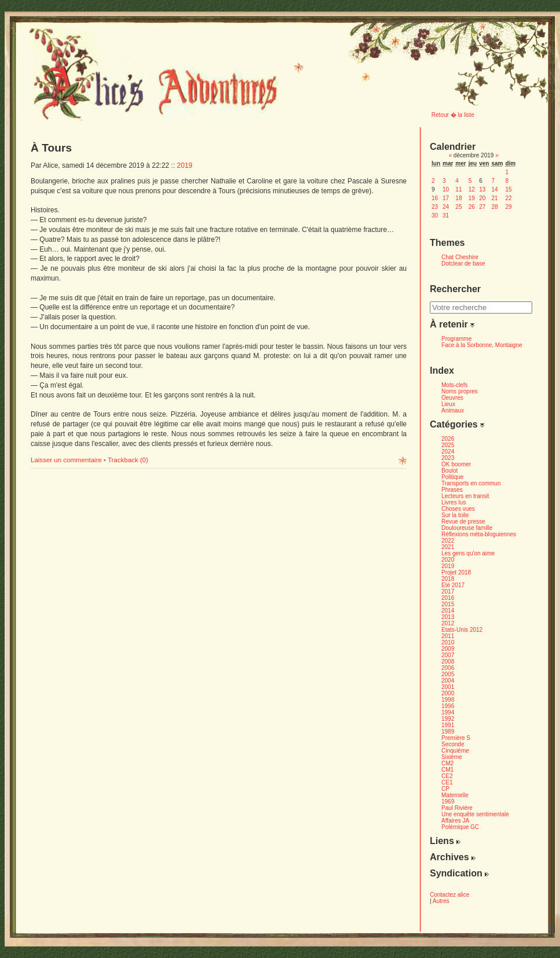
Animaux (453, 410)
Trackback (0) (128, 460)
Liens (445, 841)
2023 (448, 458)
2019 (185, 165)
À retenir (452, 324)
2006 (448, 668)
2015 (448, 604)
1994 (448, 712)
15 (508, 189)
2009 (448, 649)
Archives (453, 857)
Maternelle (455, 795)
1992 (448, 719)
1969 (448, 802)
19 (472, 198)
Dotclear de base (463, 264)
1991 (448, 725)
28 (494, 207)
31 (446, 215)
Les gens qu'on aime (468, 553)
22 (508, 198)
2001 (448, 687)
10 (446, 189)
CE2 (447, 776)
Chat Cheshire (460, 257)
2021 (448, 547)
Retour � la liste (453, 115)
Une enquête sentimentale (475, 814)
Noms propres (460, 391)
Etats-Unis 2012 (462, 630)
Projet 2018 (456, 572)
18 (458, 198)
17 (446, 198)
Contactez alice (450, 895)
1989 (448, 732)
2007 (448, 655)
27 (482, 207)
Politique (452, 477)
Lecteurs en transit (465, 496)
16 (435, 198)
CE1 (447, 782)
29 (508, 207)
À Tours (51, 148)
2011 (448, 636)
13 (482, 189)
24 (446, 207)
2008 (448, 662)
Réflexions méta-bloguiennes (479, 534)
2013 (448, 617)
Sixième (452, 757)
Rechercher (455, 289)
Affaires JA (455, 821)
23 (435, 207)
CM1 (447, 770)
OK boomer (456, 464)
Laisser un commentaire (67, 460)
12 (472, 189)
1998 (448, 700)
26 (472, 207)
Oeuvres (452, 398)
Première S (456, 738)
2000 (448, 693)
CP (445, 789)
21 (494, 198)
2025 (448, 445)
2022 (448, 541)
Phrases (452, 490)
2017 (448, 592)
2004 (448, 681)
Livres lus (454, 502)
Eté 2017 (453, 585)
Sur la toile (455, 515)
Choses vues (458, 509)
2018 (448, 579)
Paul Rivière (457, 808)
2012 (448, 623)
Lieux (448, 404)
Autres (441, 901)
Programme (456, 339)
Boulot (450, 471)
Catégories (457, 424)
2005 (448, 674)
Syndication (459, 873)
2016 (448, 598)
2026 (448, 439)
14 (494, 189)
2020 (448, 560)
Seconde (453, 744)
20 (482, 198)
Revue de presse (463, 522)
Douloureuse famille (467, 528)
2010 (448, 642)
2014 (448, 611)
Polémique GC (460, 827)
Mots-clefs (455, 385)
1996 (448, 706)
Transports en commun (471, 483)
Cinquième (455, 751)
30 (435, 215)
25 (458, 207)
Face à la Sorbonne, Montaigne (482, 345)
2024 (448, 452)
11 (458, 189)
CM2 (447, 763)
